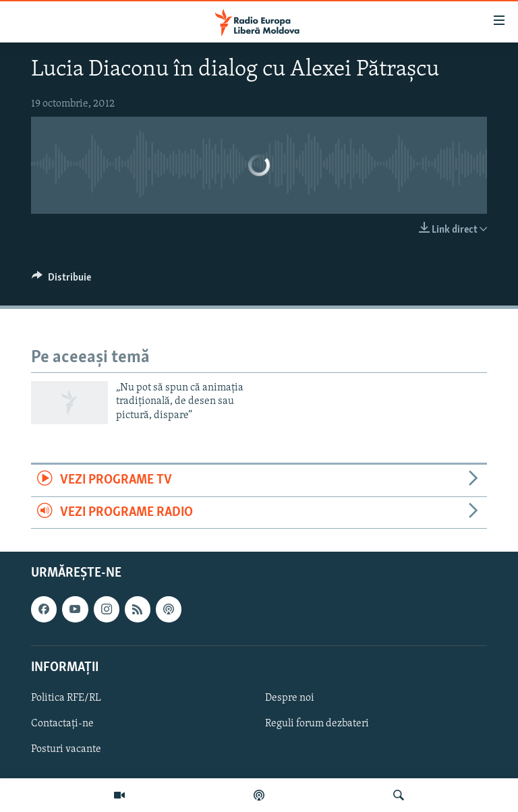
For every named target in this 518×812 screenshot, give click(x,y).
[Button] (61, 281)
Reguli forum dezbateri (317, 724)
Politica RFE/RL (66, 698)
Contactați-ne (62, 724)
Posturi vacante (66, 749)
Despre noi (290, 698)
